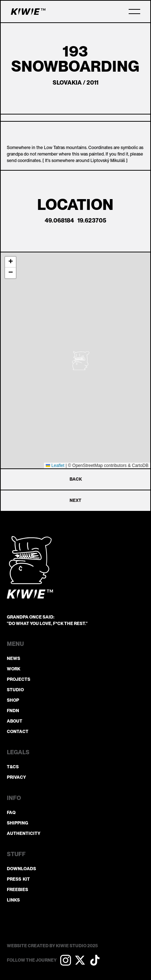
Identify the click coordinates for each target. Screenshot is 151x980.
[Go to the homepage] (30, 567)
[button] (134, 12)
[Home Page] (28, 12)
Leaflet (55, 466)
